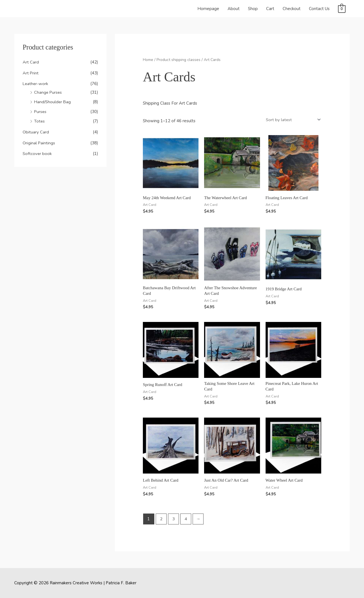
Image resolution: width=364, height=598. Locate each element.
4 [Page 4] (186, 519)
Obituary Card (36, 131)
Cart (270, 9)
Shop (253, 9)
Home (148, 60)
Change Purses (48, 92)
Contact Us (319, 9)
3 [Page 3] (173, 519)
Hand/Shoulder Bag (53, 101)
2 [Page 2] (161, 519)
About (234, 9)
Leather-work (36, 83)
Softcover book (37, 152)
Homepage (208, 9)
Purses (41, 110)
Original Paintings (39, 141)
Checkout (292, 9)
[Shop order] (292, 119)
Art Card (31, 62)
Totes (40, 120)
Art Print (31, 73)
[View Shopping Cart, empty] (342, 9)
